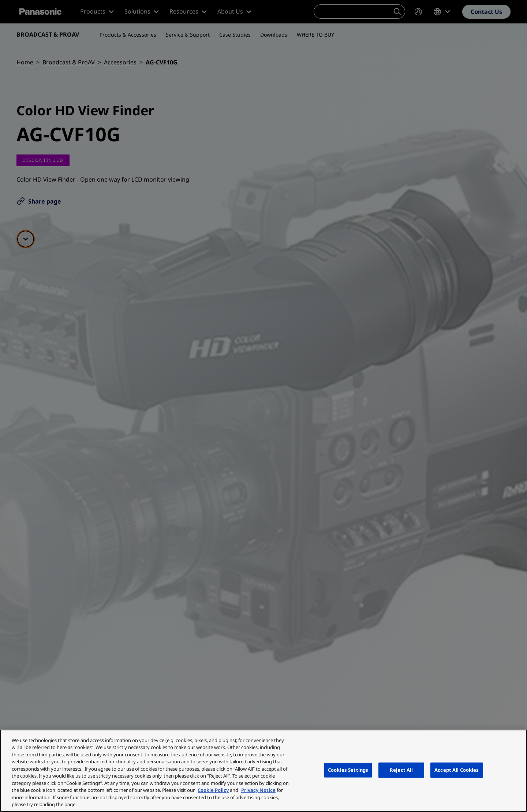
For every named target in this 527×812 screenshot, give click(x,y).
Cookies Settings (348, 770)
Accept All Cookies (457, 770)
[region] (263, 771)
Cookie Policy (213, 790)
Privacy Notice (258, 790)
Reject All (401, 770)
